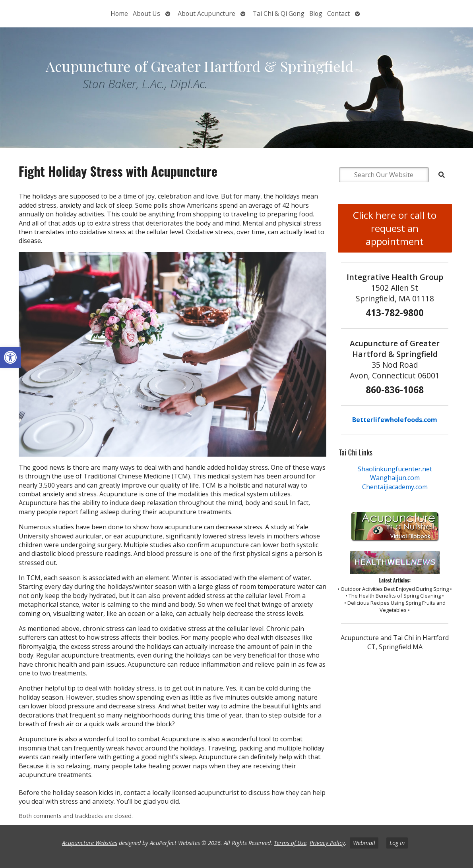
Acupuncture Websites (90, 843)
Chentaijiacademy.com (395, 487)
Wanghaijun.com (395, 478)
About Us (146, 14)
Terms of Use (290, 843)
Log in (397, 843)
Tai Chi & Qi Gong (279, 14)
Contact (338, 14)
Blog (316, 14)
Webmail (364, 843)
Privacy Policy (327, 843)
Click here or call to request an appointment (395, 228)
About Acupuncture (206, 14)
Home (119, 14)
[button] (10, 357)
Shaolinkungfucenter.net (395, 469)
